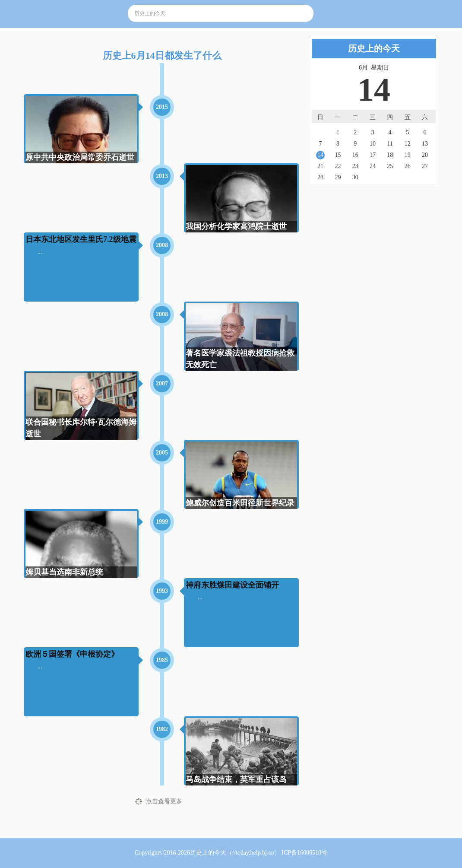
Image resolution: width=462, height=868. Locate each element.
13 (425, 144)
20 (425, 155)
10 (373, 144)
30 (355, 177)
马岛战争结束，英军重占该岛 (236, 779)
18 (390, 155)
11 (390, 144)
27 (425, 166)
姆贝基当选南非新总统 (64, 572)
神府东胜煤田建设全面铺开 (232, 585)
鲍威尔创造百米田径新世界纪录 (240, 503)
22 (338, 166)
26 (408, 166)
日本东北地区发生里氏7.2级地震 (81, 239)
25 (390, 166)
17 (373, 155)
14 (320, 155)
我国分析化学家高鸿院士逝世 (236, 226)
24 (373, 166)
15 (338, 155)
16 (355, 155)
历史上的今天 (208, 853)
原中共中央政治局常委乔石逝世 (80, 157)
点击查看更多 (164, 801)
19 (408, 155)
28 (320, 177)
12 (408, 144)
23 (355, 166)
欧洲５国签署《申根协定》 (72, 654)
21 (320, 166)
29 (338, 177)
